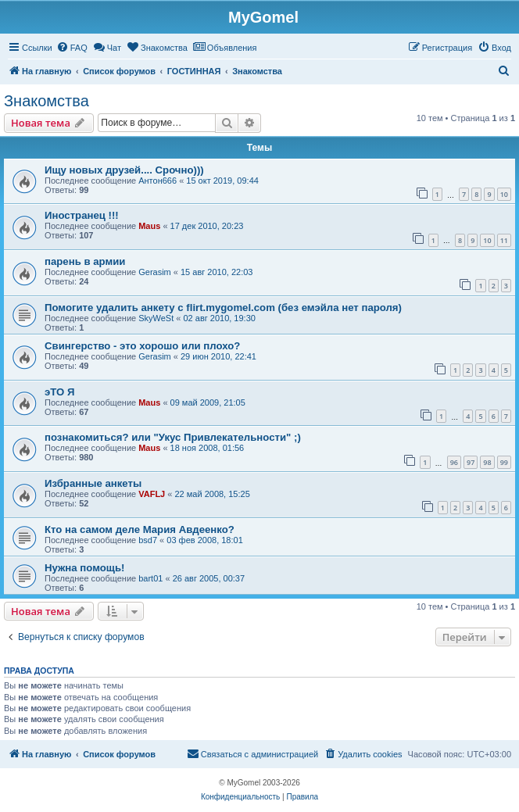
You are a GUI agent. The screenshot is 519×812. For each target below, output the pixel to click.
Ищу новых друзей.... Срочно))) (124, 170)
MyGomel (263, 17)
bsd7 (148, 540)
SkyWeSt (156, 318)
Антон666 (157, 181)
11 (504, 240)
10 (504, 194)
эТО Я (59, 392)
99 (504, 462)
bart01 (150, 578)
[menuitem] (72, 48)
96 (454, 462)
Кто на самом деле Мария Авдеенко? (140, 529)
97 (471, 462)
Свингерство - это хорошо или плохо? (142, 346)
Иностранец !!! (82, 215)
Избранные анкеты (93, 483)
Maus (149, 226)
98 (487, 462)
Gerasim (155, 272)
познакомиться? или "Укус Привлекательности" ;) (173, 437)
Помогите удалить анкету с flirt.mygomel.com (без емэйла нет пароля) (223, 308)
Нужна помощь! (84, 568)
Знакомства (47, 101)
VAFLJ (152, 494)
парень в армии (85, 261)
